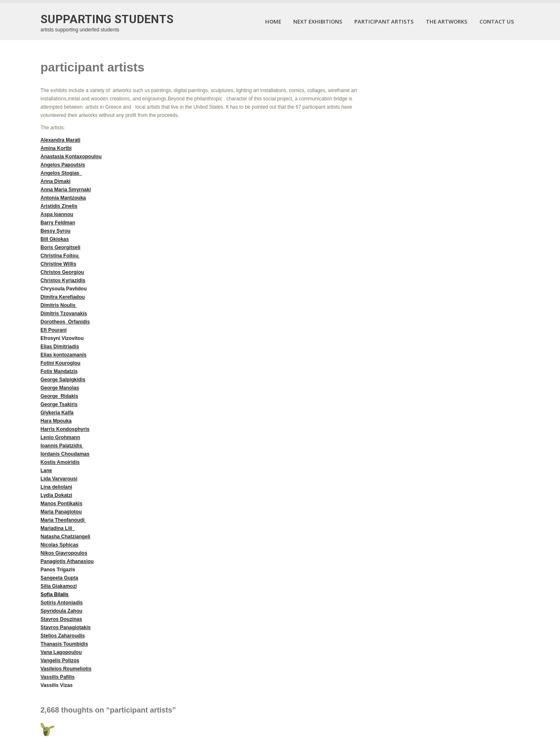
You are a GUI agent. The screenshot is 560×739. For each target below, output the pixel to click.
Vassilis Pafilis (58, 677)
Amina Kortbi (56, 148)
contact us (497, 21)
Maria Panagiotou (61, 512)
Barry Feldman (58, 223)
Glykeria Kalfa (57, 413)
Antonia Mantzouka (63, 198)
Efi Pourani (53, 330)
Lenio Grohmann (60, 437)
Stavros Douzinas (61, 619)
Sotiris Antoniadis (62, 603)
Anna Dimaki (56, 181)
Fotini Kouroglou (61, 363)
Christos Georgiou (62, 272)
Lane (46, 470)
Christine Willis (58, 264)
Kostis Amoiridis (60, 462)
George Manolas (60, 388)
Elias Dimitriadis (60, 347)
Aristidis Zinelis (59, 206)
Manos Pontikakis (61, 504)
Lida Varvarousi (59, 479)
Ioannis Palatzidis (62, 446)
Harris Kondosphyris (65, 429)
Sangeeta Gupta (59, 578)
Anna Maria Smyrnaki (66, 190)
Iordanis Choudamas (65, 454)
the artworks (447, 21)
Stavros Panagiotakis (65, 627)
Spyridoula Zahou (61, 611)
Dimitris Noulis (59, 305)
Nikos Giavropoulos (64, 553)
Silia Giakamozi (59, 586)
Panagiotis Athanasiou (67, 561)
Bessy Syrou (56, 231)
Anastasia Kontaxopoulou (71, 157)
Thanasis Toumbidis (64, 644)
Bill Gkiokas (55, 239)
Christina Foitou (60, 256)
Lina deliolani (56, 487)
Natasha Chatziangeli (65, 537)
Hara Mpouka (56, 421)
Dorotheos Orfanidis (65, 322)
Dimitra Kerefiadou (63, 297)
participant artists (384, 21)
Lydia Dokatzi (56, 495)
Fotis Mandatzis (59, 371)
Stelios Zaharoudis (63, 636)
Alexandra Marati (61, 140)
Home (273, 21)
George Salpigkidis (63, 380)
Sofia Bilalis (55, 594)
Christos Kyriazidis (63, 280)
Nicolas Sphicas (59, 545)
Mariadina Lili (58, 528)
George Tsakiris (59, 404)
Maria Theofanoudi (63, 520)
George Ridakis (59, 396)
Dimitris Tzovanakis (64, 314)
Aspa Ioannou (57, 214)
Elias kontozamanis (63, 355)
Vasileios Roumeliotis (66, 669)
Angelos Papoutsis (63, 165)
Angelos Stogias (60, 173)
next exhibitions (318, 21)
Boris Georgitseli (61, 247)
